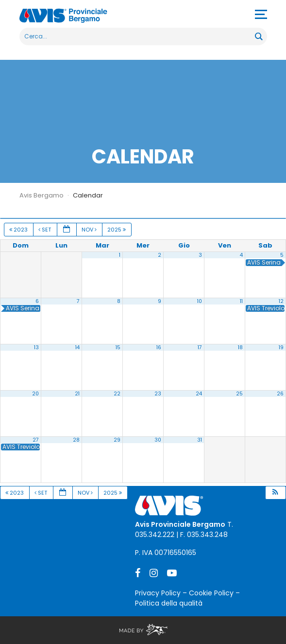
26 (280, 394)
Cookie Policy (211, 593)
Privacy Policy (158, 593)
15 (118, 348)
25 (239, 394)
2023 (19, 230)
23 (158, 394)
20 (35, 394)
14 (77, 348)
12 (281, 301)
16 (159, 348)
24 (199, 394)
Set (45, 230)
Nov (90, 230)
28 (76, 440)
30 (158, 440)
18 (240, 348)
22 (117, 394)
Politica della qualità (169, 603)
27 (36, 440)
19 (281, 348)
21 (77, 394)
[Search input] (138, 36)
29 (117, 440)
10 (200, 301)
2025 (117, 230)
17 (200, 348)
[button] (275, 493)
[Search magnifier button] (258, 36)
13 (36, 348)
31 (200, 440)
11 (241, 301)
